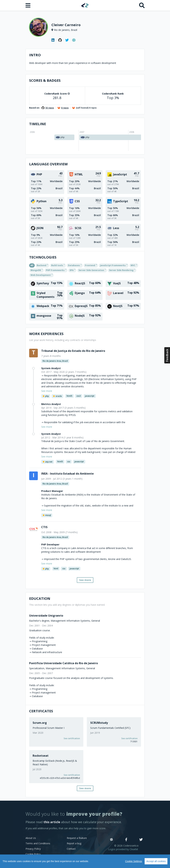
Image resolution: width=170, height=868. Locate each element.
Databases (75, 265)
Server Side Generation (92, 270)
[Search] (142, 5)
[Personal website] (74, 40)
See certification (72, 738)
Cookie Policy (33, 854)
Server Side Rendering (122, 270)
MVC (134, 265)
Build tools (58, 265)
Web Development (41, 275)
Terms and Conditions (38, 843)
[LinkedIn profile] (53, 40)
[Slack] (111, 840)
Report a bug (74, 843)
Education (40, 598)
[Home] (85, 5)
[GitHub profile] (60, 40)
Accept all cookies (156, 861)
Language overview (48, 164)
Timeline (38, 124)
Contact (71, 849)
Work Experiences (46, 334)
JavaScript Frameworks (114, 265)
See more (85, 580)
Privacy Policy (33, 849)
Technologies (43, 257)
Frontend (91, 265)
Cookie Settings (134, 861)
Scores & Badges (45, 80)
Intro (35, 55)
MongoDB (37, 270)
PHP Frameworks (56, 270)
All (32, 265)
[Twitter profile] (67, 40)
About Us (31, 838)
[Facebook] (126, 840)
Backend (42, 265)
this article (52, 822)
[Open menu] (28, 5)
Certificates (41, 711)
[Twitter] (141, 840)
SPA (72, 270)
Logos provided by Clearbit (123, 849)
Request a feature (77, 838)
